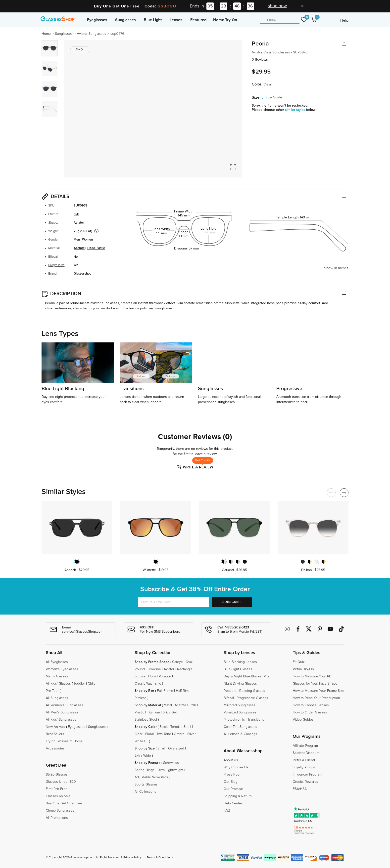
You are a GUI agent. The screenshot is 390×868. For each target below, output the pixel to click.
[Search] (280, 20)
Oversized (176, 748)
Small (161, 748)
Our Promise (233, 789)
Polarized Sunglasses (240, 712)
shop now (277, 6)
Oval (189, 662)
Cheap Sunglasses (60, 811)
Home (46, 34)
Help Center (233, 803)
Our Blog (231, 782)
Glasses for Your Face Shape (315, 684)
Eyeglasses (97, 20)
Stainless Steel (146, 720)
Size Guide (274, 97)
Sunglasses (125, 20)
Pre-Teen (53, 691)
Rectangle (185, 669)
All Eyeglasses (57, 662)
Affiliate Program (305, 746)
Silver (192, 734)
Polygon (165, 676)
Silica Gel (170, 712)
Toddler (79, 684)
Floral (149, 734)
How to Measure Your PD (312, 676)
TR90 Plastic (96, 248)
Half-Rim (182, 691)
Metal (168, 705)
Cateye (177, 662)
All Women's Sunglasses (64, 705)
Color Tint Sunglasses (240, 727)
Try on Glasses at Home (64, 741)
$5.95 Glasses (57, 775)
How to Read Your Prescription (316, 698)
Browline (154, 669)
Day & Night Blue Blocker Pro (246, 676)
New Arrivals (55, 727)
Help (344, 20)
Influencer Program (307, 775)
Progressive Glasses (252, 698)
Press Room (233, 775)
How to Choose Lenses (311, 705)
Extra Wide (143, 756)
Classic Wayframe (148, 684)
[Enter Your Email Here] (173, 602)
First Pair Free (57, 789)
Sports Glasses (146, 785)
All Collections (145, 792)
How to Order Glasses (310, 712)
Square (140, 676)
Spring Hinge (145, 770)
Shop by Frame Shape (152, 662)
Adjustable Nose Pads (151, 777)
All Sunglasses (57, 698)
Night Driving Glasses (240, 684)
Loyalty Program (305, 767)
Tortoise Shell (181, 727)
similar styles (296, 110)
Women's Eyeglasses (62, 669)
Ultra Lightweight (170, 770)
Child (92, 684)
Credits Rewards (305, 782)
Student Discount (306, 753)
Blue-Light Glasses (238, 669)
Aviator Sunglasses (92, 34)
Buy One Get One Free (64, 803)
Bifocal (53, 257)
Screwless (171, 763)
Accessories (55, 748)
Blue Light (153, 20)
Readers (230, 691)
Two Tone (164, 734)
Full (76, 214)
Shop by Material (148, 705)
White (139, 741)
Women (87, 240)
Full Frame (165, 691)
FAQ (227, 811)
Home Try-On (225, 20)
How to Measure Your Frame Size (318, 691)
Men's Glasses (57, 676)
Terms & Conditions (160, 858)
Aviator (79, 223)
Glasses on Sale (58, 796)
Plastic (139, 712)
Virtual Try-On (303, 669)
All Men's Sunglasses (62, 712)
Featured (198, 20)
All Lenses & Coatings (240, 734)
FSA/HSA (300, 789)
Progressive (56, 265)
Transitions (256, 720)
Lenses (176, 20)
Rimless (141, 698)
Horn (152, 676)
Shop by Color (146, 727)
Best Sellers (55, 734)
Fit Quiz (299, 662)
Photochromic (234, 720)
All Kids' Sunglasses (61, 720)
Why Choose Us (236, 767)
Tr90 (193, 705)
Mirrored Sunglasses (240, 705)
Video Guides (303, 720)
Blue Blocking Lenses (240, 662)
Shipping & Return (238, 796)
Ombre (179, 734)
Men (77, 240)
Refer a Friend (304, 760)
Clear (139, 734)
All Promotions (57, 818)
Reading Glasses (252, 691)
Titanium (153, 712)
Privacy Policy (132, 858)
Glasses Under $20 (61, 782)
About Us (231, 760)
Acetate (79, 248)
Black (164, 727)
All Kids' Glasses (58, 684)
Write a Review (198, 467)
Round (140, 669)
